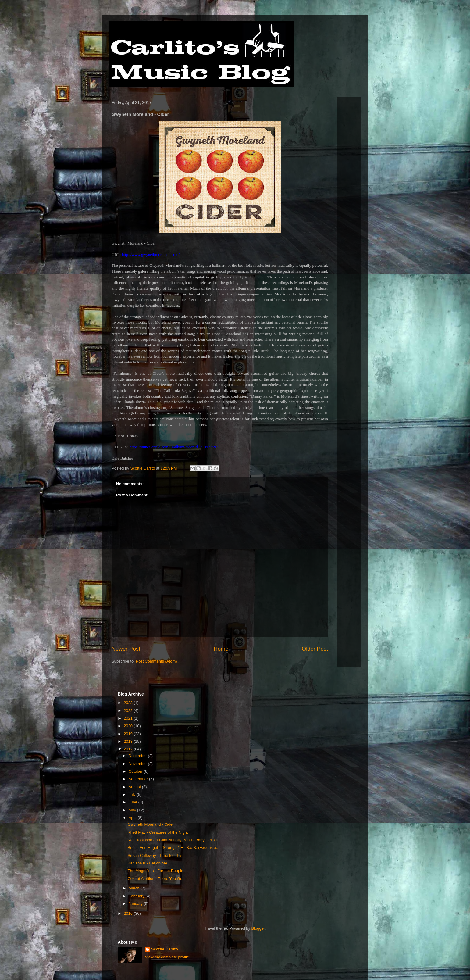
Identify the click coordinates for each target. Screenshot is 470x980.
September (139, 779)
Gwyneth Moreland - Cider (151, 824)
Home (221, 649)
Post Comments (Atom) (157, 661)
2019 (129, 734)
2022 (129, 711)
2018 (129, 741)
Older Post (315, 649)
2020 (129, 726)
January (136, 904)
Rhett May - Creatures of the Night (158, 832)
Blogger (258, 928)
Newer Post (126, 649)
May (133, 810)
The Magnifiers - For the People (155, 871)
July (133, 794)
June (134, 802)
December (138, 756)
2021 (129, 718)
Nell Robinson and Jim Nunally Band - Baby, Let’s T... (174, 840)
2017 (129, 749)
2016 (129, 913)
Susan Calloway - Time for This (155, 855)
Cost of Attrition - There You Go (155, 879)
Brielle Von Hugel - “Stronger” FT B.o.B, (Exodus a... (173, 848)
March (135, 888)
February (137, 896)
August (135, 787)
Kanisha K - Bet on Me (147, 863)
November (138, 764)
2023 (129, 703)
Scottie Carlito (165, 949)
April (133, 818)
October (136, 771)
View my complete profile (167, 957)
